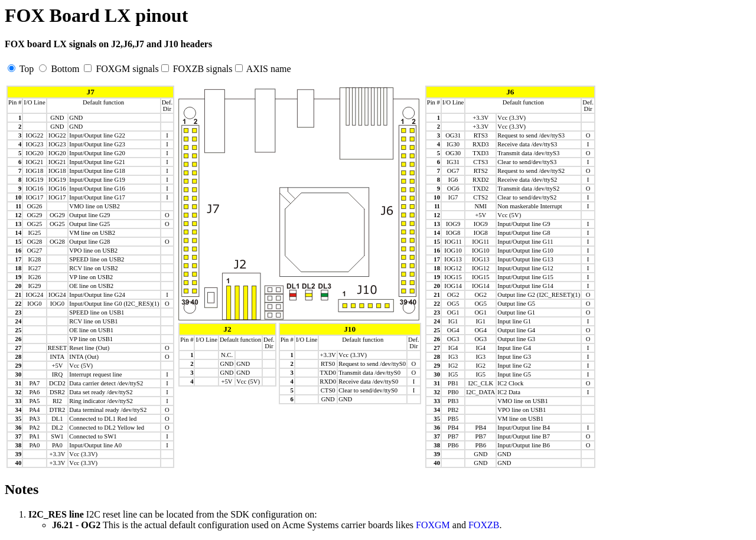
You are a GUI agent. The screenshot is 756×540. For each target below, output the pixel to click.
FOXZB (484, 525)
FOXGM (433, 525)
